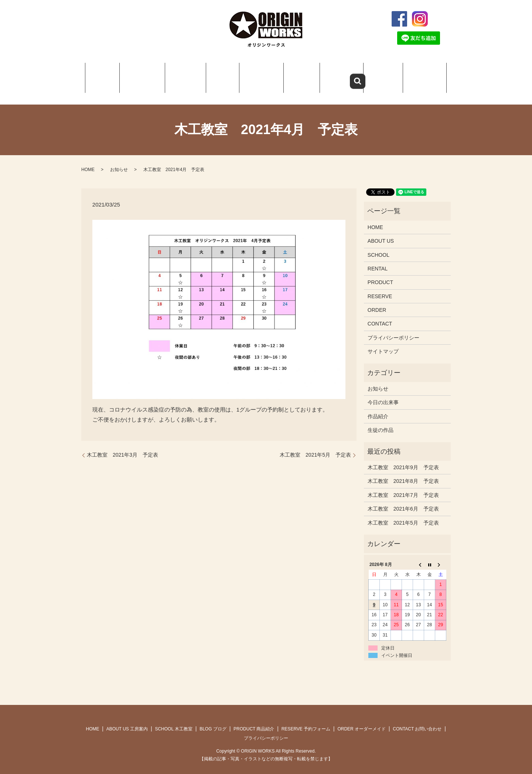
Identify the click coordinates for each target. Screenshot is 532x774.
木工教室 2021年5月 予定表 (315, 446)
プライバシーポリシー (393, 328)
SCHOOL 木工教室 (174, 720)
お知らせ (119, 160)
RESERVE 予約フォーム (306, 720)
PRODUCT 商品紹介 (254, 720)
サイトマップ (383, 342)
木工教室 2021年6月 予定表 (403, 499)
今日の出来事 (383, 393)
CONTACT (420, 74)
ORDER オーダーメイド (362, 720)
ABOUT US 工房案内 (127, 720)
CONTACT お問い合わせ (417, 720)
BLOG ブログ (213, 720)
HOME (106, 74)
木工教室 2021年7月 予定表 (403, 486)
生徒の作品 (381, 421)
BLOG (220, 74)
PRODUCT (256, 74)
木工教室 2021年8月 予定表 (403, 472)
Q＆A (296, 74)
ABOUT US (144, 74)
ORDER (378, 74)
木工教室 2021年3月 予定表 (122, 446)
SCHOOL (185, 74)
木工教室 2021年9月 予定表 (403, 458)
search (443, 19)
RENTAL (378, 259)
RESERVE (336, 74)
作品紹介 (378, 407)
